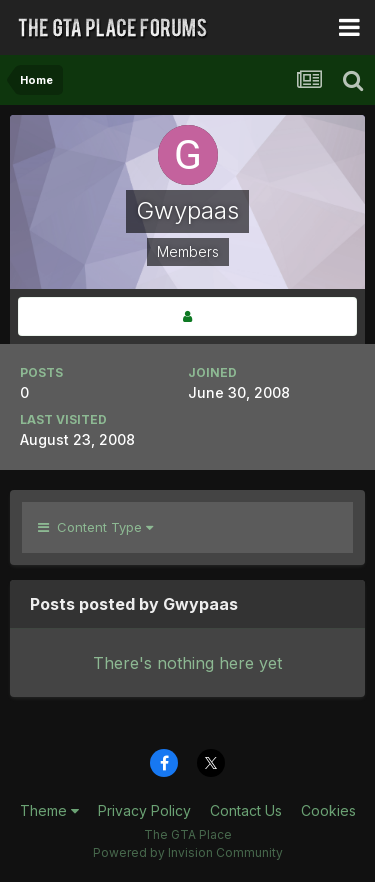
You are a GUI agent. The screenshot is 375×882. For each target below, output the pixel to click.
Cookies (328, 810)
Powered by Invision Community (188, 852)
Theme (49, 810)
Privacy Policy (144, 810)
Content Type (95, 527)
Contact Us (246, 810)
